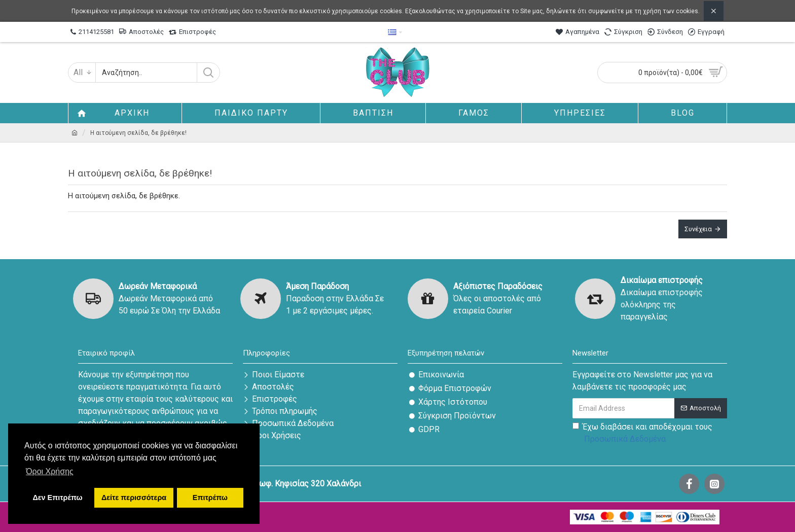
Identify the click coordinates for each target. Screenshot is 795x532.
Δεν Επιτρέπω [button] (57, 498)
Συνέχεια (698, 229)
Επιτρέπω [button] (210, 498)
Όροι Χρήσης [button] (50, 471)
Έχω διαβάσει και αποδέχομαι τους (642, 434)
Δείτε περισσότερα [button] (134, 498)
